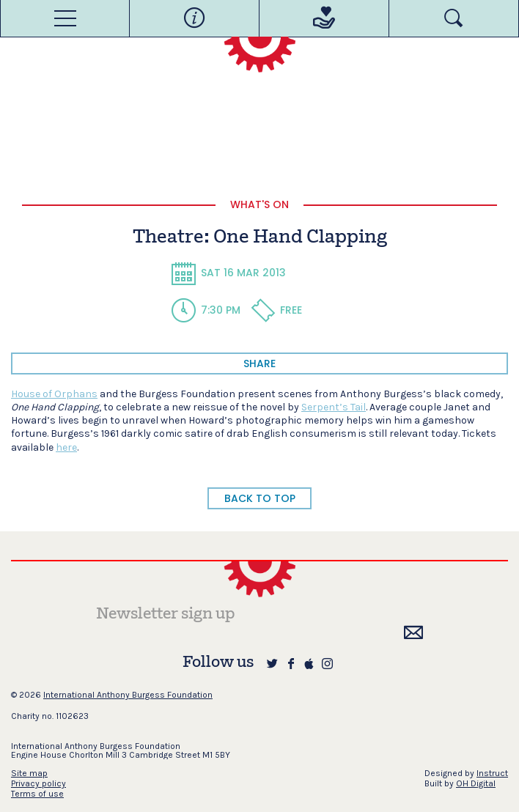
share (259, 363)
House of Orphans (54, 394)
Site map (29, 773)
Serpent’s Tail (334, 407)
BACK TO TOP (260, 498)
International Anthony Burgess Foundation (128, 695)
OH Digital (476, 783)
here (66, 447)
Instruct (492, 773)
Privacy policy (38, 783)
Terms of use (37, 794)
